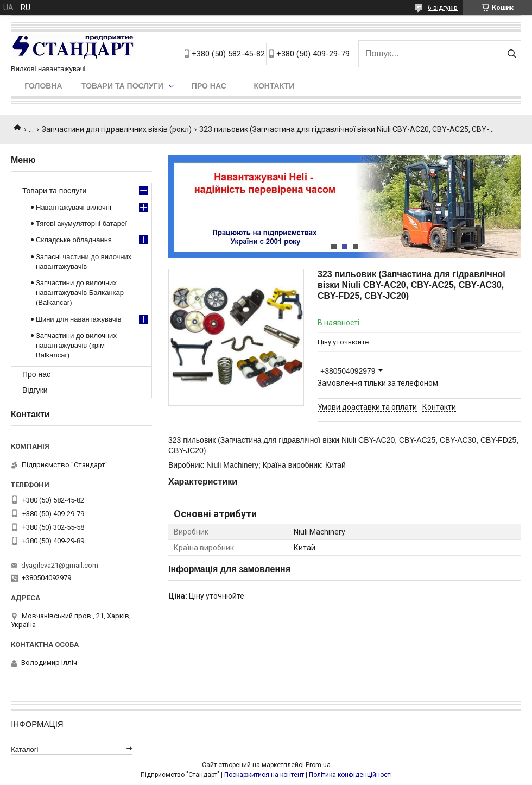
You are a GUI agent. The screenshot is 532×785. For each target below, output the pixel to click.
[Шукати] (512, 54)
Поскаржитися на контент (264, 775)
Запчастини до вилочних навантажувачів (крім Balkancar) (76, 345)
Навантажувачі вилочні (74, 207)
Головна (43, 86)
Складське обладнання (74, 240)
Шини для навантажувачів (78, 319)
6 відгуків (443, 8)
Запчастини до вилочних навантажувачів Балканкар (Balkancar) (80, 293)
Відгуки (35, 390)
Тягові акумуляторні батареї (81, 224)
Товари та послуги (122, 86)
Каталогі (24, 749)
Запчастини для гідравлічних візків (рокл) (117, 129)
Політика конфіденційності (350, 775)
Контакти (274, 86)
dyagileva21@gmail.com (60, 565)
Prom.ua (318, 765)
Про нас (209, 86)
